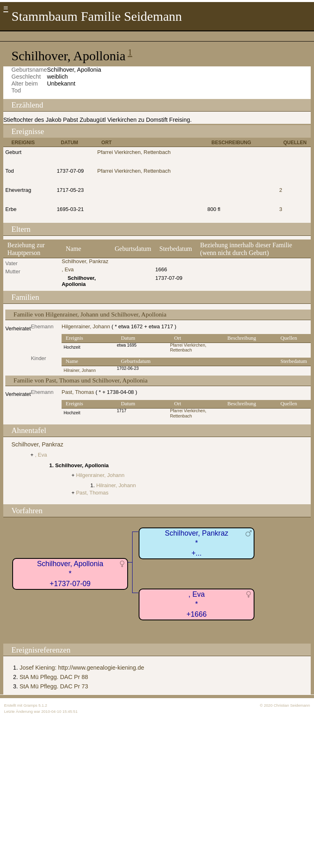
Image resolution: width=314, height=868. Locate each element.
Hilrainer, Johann (80, 370)
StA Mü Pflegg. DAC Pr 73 (54, 686)
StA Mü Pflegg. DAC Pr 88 (54, 677)
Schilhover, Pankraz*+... (197, 543)
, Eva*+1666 (196, 604)
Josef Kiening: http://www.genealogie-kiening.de (82, 668)
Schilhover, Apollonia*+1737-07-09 (70, 574)
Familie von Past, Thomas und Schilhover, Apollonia (81, 380)
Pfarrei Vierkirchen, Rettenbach (134, 152)
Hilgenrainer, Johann (86, 326)
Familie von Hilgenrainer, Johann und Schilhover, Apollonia (90, 314)
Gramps (30, 705)
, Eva (68, 269)
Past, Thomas (78, 392)
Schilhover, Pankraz (85, 261)
